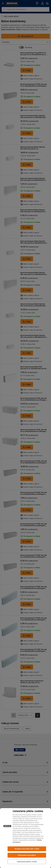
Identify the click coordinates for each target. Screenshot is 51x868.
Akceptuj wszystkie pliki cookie (27, 849)
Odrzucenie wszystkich (27, 855)
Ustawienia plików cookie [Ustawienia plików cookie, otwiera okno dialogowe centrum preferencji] (27, 862)
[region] (25, 838)
